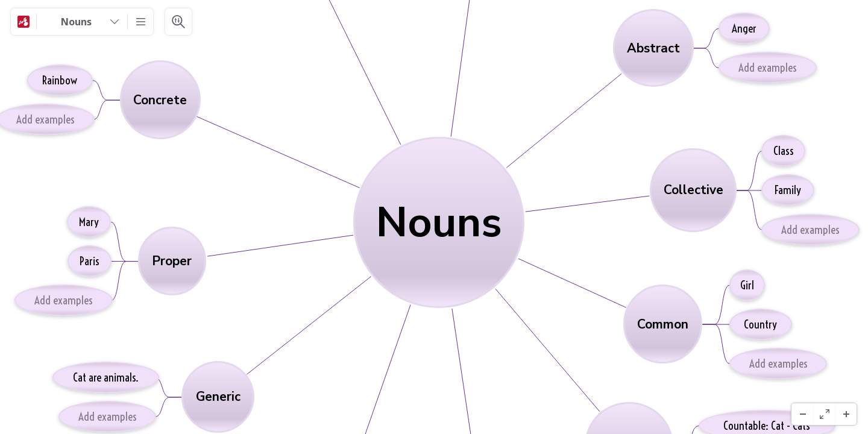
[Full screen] (824, 414)
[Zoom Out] (802, 414)
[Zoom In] (846, 414)
